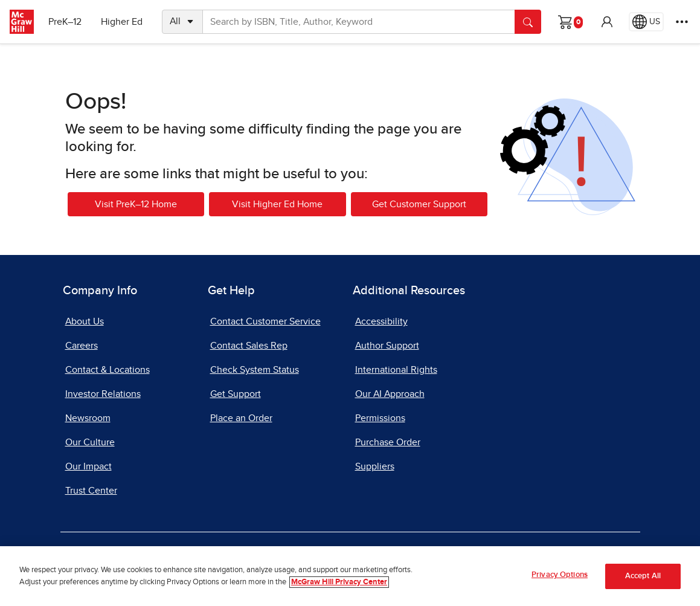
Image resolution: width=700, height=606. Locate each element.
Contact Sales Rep (249, 346)
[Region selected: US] (646, 22)
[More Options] (682, 22)
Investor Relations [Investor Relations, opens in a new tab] (103, 394)
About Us (85, 321)
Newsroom (88, 418)
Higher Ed (122, 22)
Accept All (643, 576)
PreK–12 (65, 22)
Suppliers (375, 466)
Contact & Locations (108, 370)
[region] (350, 576)
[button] (607, 22)
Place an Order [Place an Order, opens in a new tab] (241, 418)
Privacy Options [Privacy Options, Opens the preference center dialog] (560, 575)
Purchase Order (388, 442)
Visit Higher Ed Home (277, 204)
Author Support (387, 346)
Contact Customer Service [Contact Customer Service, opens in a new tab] (265, 321)
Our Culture (90, 442)
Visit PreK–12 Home (136, 204)
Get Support (236, 394)
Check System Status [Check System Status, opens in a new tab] (255, 370)
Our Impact (88, 466)
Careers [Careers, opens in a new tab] (82, 346)
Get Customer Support (419, 204)
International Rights (396, 370)
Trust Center (91, 491)
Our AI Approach (390, 394)
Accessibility (381, 321)
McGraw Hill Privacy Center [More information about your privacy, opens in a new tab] (339, 582)
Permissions (380, 418)
